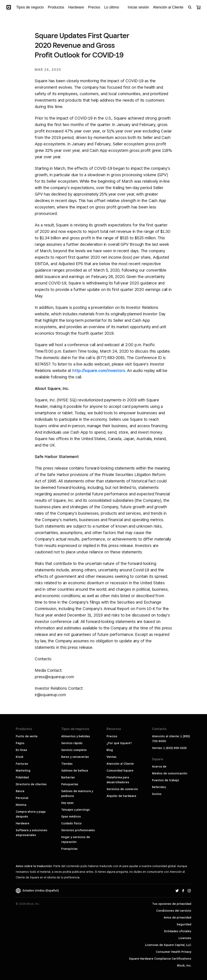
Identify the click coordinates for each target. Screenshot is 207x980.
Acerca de (159, 767)
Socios (157, 794)
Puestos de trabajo (166, 780)
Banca (20, 791)
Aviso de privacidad (177, 918)
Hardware (23, 823)
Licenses (185, 938)
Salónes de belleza (75, 771)
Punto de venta (27, 736)
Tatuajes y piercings (76, 810)
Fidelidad (22, 777)
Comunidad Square (120, 771)
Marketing (23, 771)
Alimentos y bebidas (76, 736)
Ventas (111, 757)
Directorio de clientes (31, 784)
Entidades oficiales (178, 931)
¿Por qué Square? (119, 743)
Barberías (68, 777)
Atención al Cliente (120, 764)
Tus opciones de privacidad (172, 904)
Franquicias (69, 849)
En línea (21, 750)
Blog (110, 750)
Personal (22, 798)
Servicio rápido (72, 743)
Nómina (21, 805)
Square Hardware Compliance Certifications (160, 959)
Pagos (20, 743)
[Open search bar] (190, 7)
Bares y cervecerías (75, 757)
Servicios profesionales (78, 830)
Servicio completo (74, 750)
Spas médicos (71, 816)
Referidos (159, 787)
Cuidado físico (71, 823)
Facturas (22, 764)
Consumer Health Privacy (174, 952)
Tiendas (67, 764)
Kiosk (20, 757)
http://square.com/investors (99, 371)
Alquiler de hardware (121, 796)
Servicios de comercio (122, 789)
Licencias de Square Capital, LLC (168, 945)
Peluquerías (70, 784)
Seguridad (184, 924)
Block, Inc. (184, 965)
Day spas (67, 803)
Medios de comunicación (170, 773)
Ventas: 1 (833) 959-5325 (169, 748)
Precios (112, 736)
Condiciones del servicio (174, 911)
